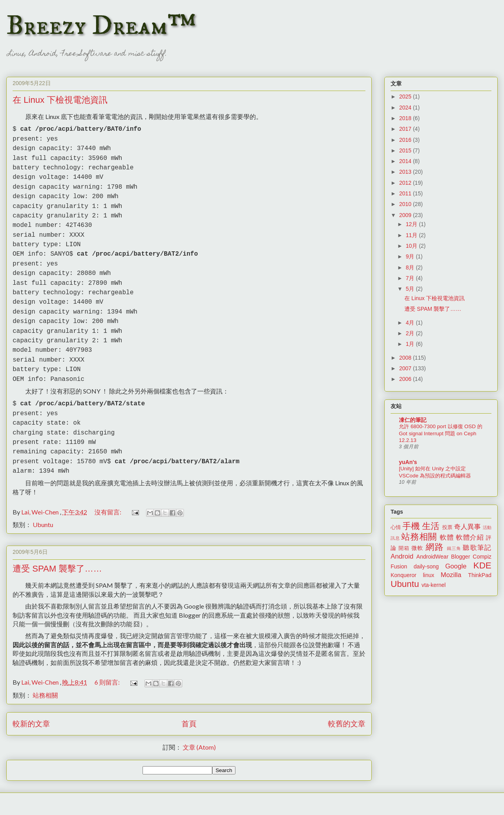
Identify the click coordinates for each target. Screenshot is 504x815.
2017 (406, 129)
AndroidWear (432, 557)
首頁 (189, 696)
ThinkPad (480, 575)
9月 (411, 256)
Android (402, 556)
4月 (411, 323)
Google (456, 566)
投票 (447, 527)
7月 (411, 278)
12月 (412, 224)
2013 (406, 172)
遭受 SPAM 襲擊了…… (57, 541)
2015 (406, 150)
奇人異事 (467, 527)
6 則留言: (108, 654)
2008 (406, 358)
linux (429, 575)
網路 (435, 547)
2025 (406, 97)
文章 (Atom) (199, 719)
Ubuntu (43, 497)
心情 (396, 527)
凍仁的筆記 (413, 420)
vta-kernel (433, 585)
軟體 (447, 537)
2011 (406, 193)
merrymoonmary (248, 800)
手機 (411, 526)
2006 (406, 379)
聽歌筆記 (477, 548)
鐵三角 (454, 548)
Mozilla (451, 575)
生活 (431, 526)
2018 (406, 118)
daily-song (426, 566)
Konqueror (403, 575)
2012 (406, 183)
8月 (411, 267)
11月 (412, 235)
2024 (406, 108)
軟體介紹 (470, 537)
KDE (482, 565)
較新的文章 (31, 696)
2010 (406, 204)
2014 (406, 161)
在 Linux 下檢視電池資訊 (60, 100)
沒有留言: (108, 484)
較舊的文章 (347, 696)
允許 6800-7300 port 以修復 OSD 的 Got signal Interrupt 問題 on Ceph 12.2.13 (441, 433)
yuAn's (408, 462)
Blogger (461, 557)
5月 (411, 289)
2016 (406, 140)
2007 (406, 368)
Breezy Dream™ (101, 26)
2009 (406, 215)
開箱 (404, 548)
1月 (411, 344)
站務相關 (45, 667)
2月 (411, 333)
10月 (412, 246)
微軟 (417, 548)
